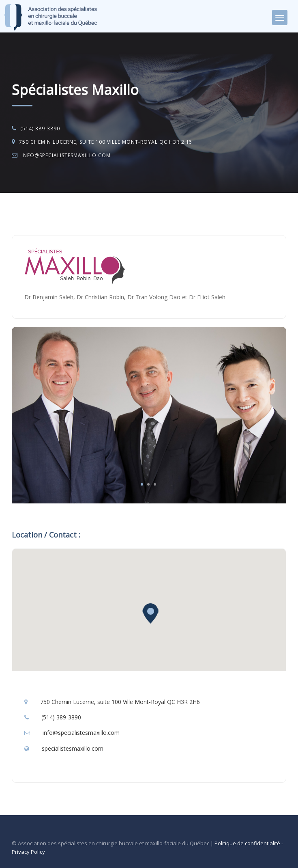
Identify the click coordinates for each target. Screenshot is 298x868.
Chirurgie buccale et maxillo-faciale (92, 214)
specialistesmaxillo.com (73, 748)
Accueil (29, 214)
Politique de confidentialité (247, 843)
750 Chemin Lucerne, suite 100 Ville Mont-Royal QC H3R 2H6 (105, 142)
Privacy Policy (28, 852)
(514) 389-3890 (40, 128)
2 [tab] (148, 484)
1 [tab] (142, 484)
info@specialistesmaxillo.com (66, 155)
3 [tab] (155, 484)
